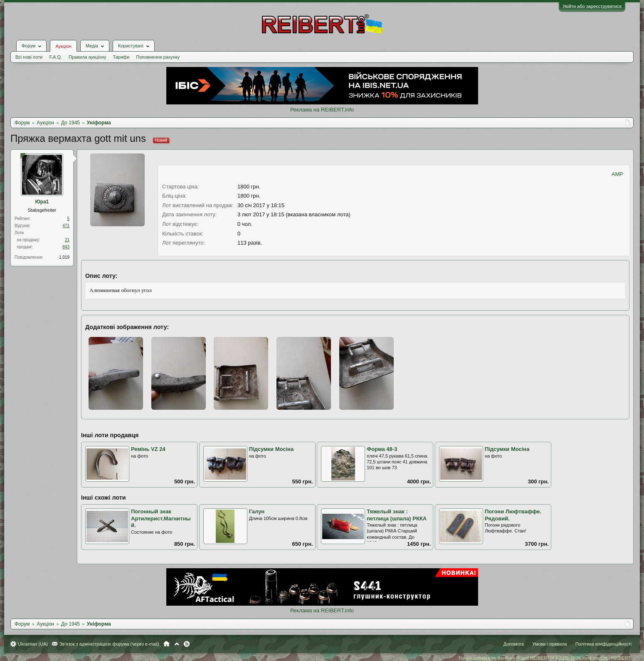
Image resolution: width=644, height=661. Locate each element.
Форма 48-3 (382, 449)
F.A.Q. (56, 57)
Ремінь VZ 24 (148, 449)
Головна (167, 644)
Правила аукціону (87, 57)
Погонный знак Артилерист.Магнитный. (161, 518)
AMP (617, 174)
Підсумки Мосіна (271, 449)
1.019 (64, 257)
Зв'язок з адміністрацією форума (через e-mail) (109, 644)
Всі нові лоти (29, 57)
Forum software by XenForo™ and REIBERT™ (545, 658)
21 (67, 240)
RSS (187, 644)
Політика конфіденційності (603, 644)
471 (66, 226)
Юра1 (42, 202)
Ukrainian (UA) (33, 644)
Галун (257, 511)
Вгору (177, 644)
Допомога (514, 644)
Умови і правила (549, 644)
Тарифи (121, 57)
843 (66, 247)
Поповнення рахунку (158, 57)
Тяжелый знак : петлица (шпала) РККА (397, 515)
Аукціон (63, 46)
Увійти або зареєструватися (592, 6)
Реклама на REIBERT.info (322, 110)
